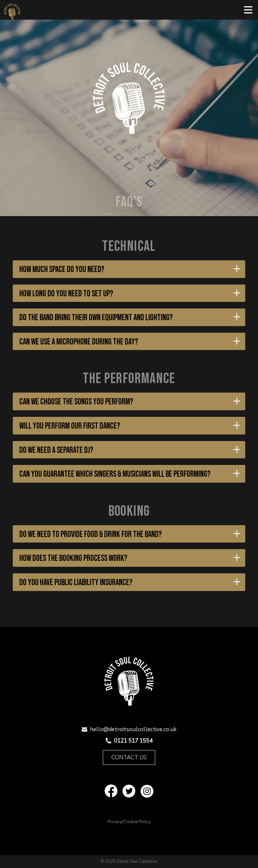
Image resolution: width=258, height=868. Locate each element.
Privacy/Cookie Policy (129, 822)
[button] (248, 10)
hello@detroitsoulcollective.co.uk (133, 729)
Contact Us (129, 757)
